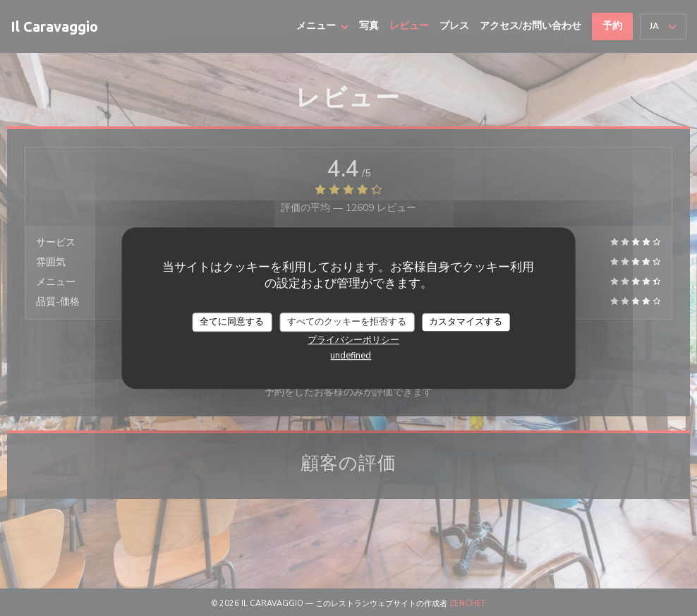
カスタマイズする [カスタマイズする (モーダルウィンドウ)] (466, 322)
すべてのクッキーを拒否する (347, 322)
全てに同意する (232, 322)
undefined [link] (351, 356)
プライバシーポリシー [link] (353, 340)
